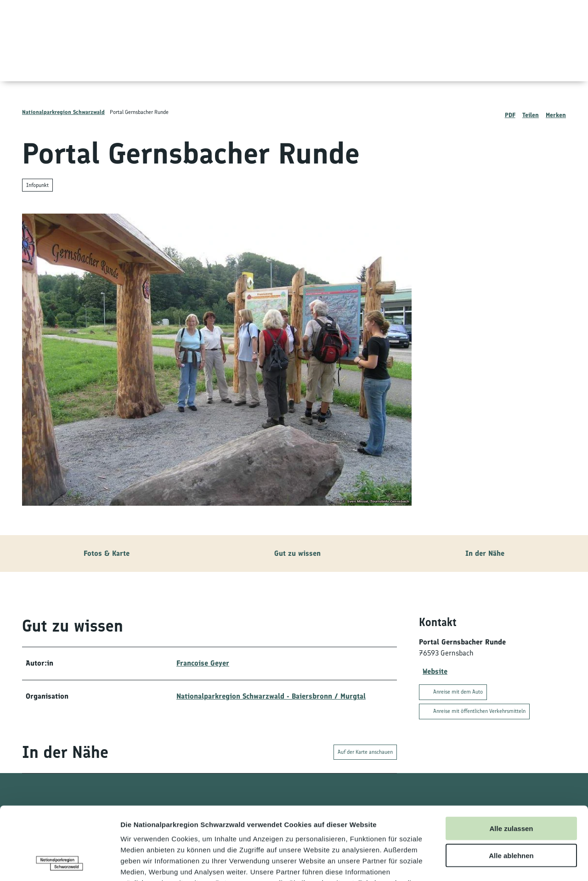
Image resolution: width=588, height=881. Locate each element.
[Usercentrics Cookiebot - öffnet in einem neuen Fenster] (59, 863)
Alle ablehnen (511, 787)
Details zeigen (489, 863)
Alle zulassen (511, 760)
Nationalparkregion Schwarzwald (63, 112)
